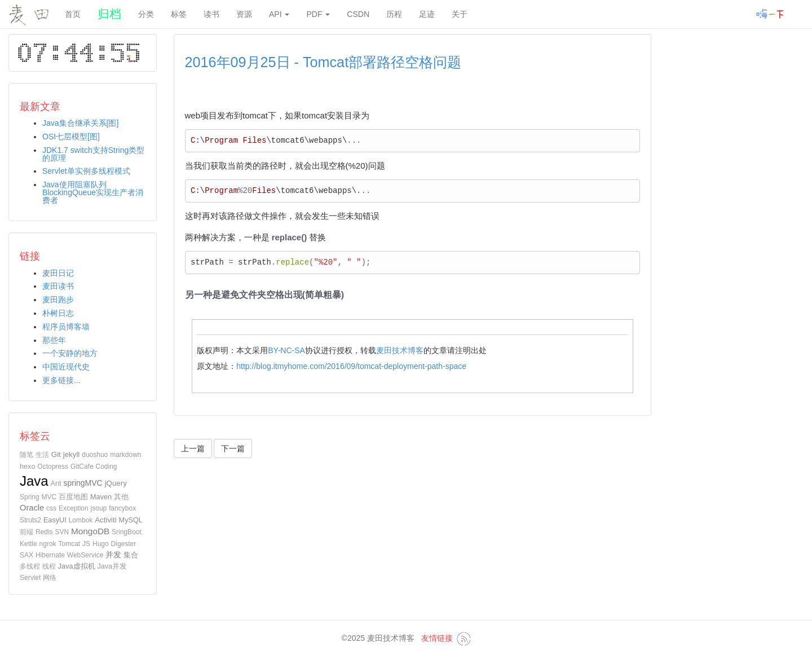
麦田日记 (58, 273)
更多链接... (61, 380)
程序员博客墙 (66, 327)
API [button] (279, 14)
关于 (460, 14)
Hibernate (50, 555)
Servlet (30, 578)
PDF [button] (318, 14)
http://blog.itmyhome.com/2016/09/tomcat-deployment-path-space (351, 366)
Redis (44, 532)
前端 (27, 532)
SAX (27, 555)
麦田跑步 (58, 300)
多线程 (30, 566)
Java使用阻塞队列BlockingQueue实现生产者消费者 (93, 192)
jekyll (72, 454)
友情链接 (437, 638)
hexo (27, 467)
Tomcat (70, 544)
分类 (146, 14)
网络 (50, 578)
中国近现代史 (66, 367)
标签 (179, 14)
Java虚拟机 (77, 566)
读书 (211, 14)
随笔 (27, 455)
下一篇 (233, 448)
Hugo (101, 544)
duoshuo (95, 455)
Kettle (28, 544)
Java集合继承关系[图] (80, 123)
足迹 (427, 14)
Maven (101, 497)
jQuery (116, 483)
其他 (121, 497)
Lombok (81, 520)
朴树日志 (58, 313)
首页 (73, 14)
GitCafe (82, 467)
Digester (124, 544)
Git (56, 454)
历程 (394, 14)
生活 (42, 455)
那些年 (54, 340)
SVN (62, 532)
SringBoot (127, 532)
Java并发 (112, 566)
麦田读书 (58, 286)
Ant (56, 483)
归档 (109, 14)
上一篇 (193, 448)
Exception (74, 508)
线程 (49, 566)
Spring (30, 497)
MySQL (131, 520)
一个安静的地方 (70, 353)
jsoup (99, 508)
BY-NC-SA (286, 350)
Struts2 (30, 520)
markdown (125, 455)
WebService (85, 555)
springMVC (83, 483)
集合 (131, 555)
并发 (113, 555)
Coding (107, 467)
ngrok (48, 544)
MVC (49, 497)
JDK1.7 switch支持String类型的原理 (93, 154)
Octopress (53, 467)
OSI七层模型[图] (71, 137)
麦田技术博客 (400, 350)
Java (34, 481)
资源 (244, 14)
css (51, 508)
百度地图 (73, 497)
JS (86, 544)
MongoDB (90, 531)
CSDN (358, 14)
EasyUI (55, 520)
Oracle (32, 508)
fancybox (122, 508)
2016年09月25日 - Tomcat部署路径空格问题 (323, 62)
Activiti (106, 520)
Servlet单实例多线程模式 (86, 171)
